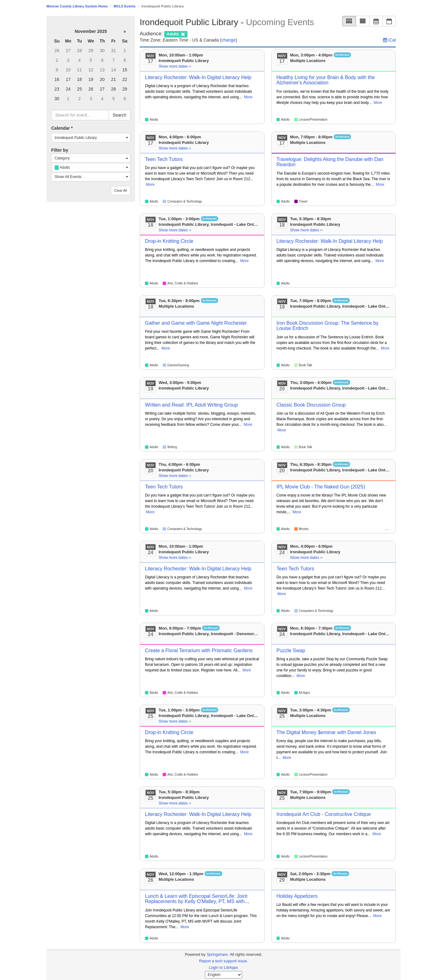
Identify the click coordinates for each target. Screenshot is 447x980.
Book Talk (306, 365)
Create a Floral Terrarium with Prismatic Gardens (199, 650)
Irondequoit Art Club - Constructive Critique (324, 814)
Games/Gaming (178, 365)
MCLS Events (124, 6)
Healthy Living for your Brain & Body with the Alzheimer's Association (326, 80)
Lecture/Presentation (313, 120)
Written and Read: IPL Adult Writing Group (191, 405)
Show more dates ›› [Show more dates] (175, 66)
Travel (303, 201)
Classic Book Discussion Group (311, 405)
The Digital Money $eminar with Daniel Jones (326, 732)
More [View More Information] (248, 97)
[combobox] (91, 138)
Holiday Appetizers (297, 896)
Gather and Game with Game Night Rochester (196, 323)
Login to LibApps (223, 968)
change (228, 40)
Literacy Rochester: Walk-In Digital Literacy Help (198, 77)
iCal (389, 40)
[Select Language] (223, 975)
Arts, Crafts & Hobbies (183, 283)
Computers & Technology (185, 201)
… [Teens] (387, 528)
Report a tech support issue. (223, 961)
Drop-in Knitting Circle (169, 241)
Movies (304, 529)
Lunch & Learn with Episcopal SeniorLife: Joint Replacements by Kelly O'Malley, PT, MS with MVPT (196, 902)
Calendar (62, 128)
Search (120, 115)
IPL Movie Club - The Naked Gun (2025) (321, 487)
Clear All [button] (121, 190)
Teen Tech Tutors (164, 159)
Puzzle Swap (291, 650)
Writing (172, 447)
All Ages (305, 693)
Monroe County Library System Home (77, 6)
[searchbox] (80, 115)
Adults (154, 120)
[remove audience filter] (176, 34)
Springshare (217, 955)
